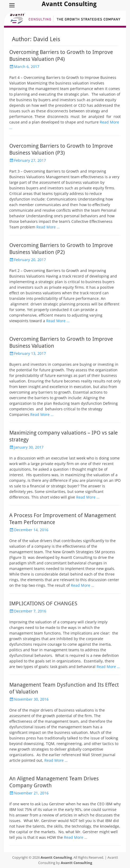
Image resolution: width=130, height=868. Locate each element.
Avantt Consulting (69, 4)
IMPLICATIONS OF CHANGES (43, 603)
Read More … (48, 227)
